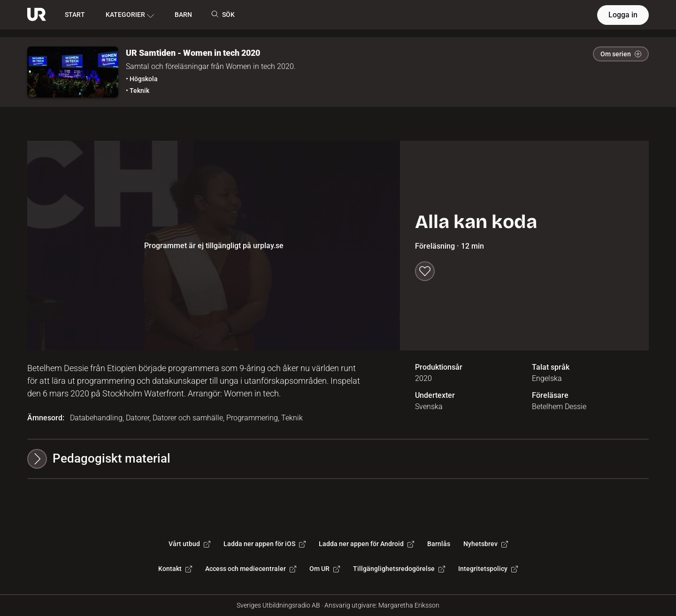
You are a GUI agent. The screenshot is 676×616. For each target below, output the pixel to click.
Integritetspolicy (488, 569)
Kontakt (175, 569)
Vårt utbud (189, 544)
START (75, 15)
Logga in (623, 15)
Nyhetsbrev (486, 544)
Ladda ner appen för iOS (265, 544)
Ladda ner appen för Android (366, 544)
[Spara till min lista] (425, 271)
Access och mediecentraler (251, 569)
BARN (183, 15)
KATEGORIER (130, 15)
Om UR (325, 569)
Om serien (621, 54)
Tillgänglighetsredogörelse (399, 569)
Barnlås (439, 544)
